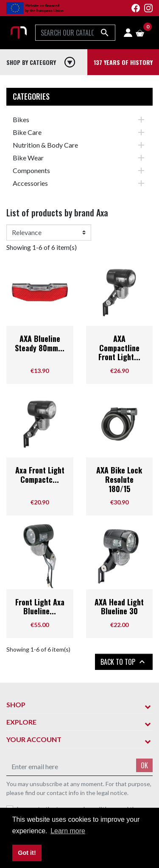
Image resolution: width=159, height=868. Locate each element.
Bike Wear (28, 158)
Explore (21, 722)
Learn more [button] (68, 831)
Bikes (21, 119)
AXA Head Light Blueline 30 (119, 607)
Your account (34, 739)
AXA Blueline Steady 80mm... (40, 343)
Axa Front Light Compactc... (40, 475)
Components (31, 170)
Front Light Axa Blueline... (40, 607)
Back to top (124, 662)
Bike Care (27, 132)
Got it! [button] (27, 853)
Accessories (30, 183)
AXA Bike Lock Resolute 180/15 (119, 479)
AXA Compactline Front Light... (119, 348)
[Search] (75, 33)
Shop (16, 704)
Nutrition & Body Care (45, 145)
